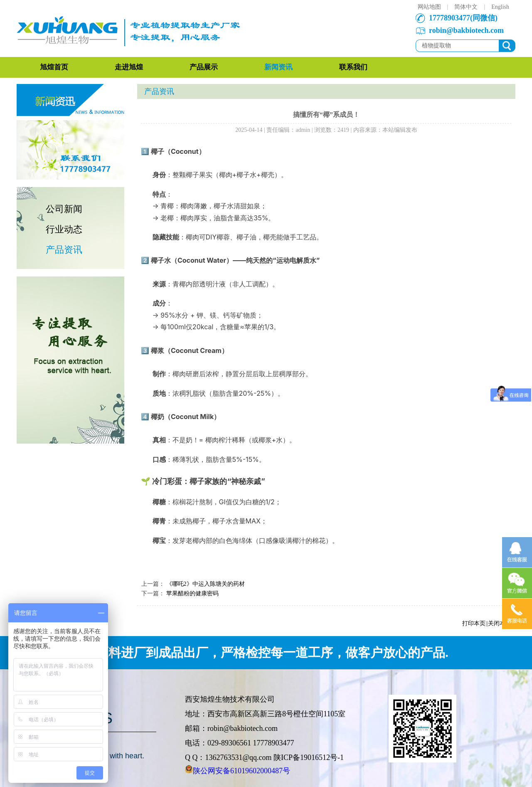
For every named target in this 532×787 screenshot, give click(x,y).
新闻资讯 (278, 67)
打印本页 (474, 623)
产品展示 (204, 67)
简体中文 (466, 7)
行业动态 (64, 229)
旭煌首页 (54, 67)
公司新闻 (64, 209)
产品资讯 (64, 250)
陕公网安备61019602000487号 (241, 771)
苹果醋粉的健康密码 (192, 593)
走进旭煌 (129, 67)
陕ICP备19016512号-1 (309, 757)
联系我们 (353, 67)
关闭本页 (500, 623)
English (500, 7)
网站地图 (429, 7)
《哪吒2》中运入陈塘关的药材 (206, 584)
